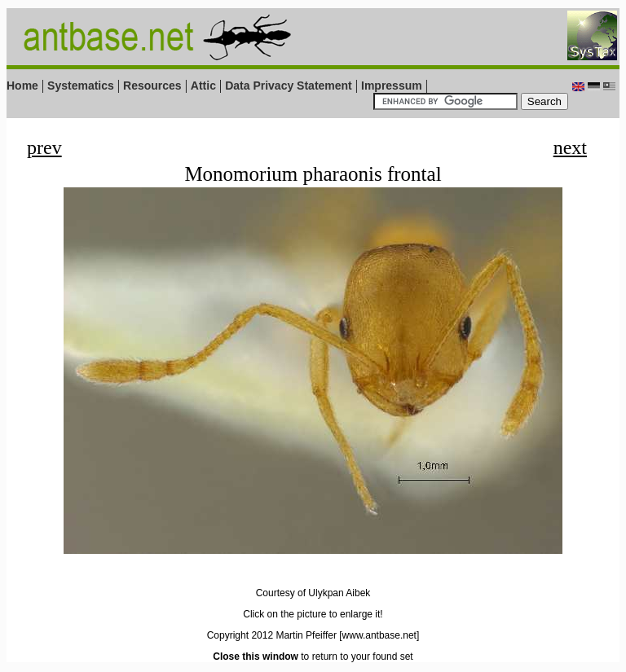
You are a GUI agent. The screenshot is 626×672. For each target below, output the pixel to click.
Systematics (81, 86)
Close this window (256, 657)
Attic (203, 86)
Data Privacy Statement (289, 86)
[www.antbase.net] (379, 635)
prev (44, 147)
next (570, 147)
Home (22, 86)
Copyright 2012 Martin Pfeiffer (272, 635)
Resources (152, 86)
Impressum (392, 86)
